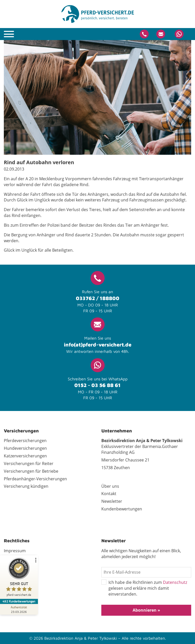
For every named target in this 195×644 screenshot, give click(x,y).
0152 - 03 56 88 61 (97, 385)
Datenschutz (175, 582)
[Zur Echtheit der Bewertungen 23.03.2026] (19, 609)
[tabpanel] (97, 97)
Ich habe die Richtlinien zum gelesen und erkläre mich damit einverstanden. (144, 588)
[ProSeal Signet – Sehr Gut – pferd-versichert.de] (19, 578)
